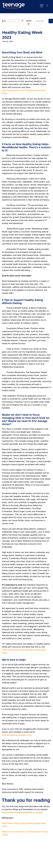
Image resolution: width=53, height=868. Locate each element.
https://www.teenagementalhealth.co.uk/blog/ (22, 812)
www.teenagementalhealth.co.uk (17, 735)
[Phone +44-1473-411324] (47, 6)
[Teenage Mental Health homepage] (21, 6)
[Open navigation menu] (42, 6)
